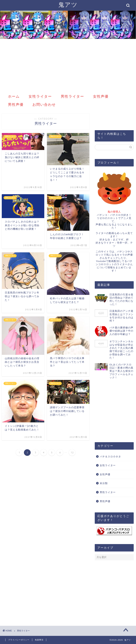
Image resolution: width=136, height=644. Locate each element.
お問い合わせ (44, 104)
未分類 (104, 483)
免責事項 (39, 640)
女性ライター (40, 96)
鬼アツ (68, 5)
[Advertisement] (68, 65)
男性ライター (72, 96)
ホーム (14, 96)
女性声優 (101, 96)
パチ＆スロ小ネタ (110, 457)
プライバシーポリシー (19, 640)
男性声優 (16, 104)
